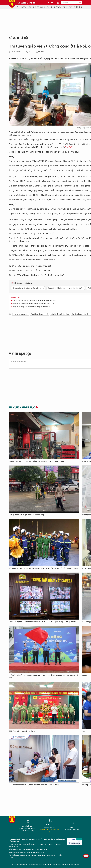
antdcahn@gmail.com (72, 830)
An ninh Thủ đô (26, 3)
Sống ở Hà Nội (19, 38)
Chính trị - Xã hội (39, 7)
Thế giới (50, 7)
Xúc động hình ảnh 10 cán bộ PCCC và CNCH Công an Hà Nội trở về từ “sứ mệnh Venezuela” (44, 568)
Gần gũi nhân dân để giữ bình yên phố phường (27, 515)
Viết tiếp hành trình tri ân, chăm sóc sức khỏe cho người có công (34, 785)
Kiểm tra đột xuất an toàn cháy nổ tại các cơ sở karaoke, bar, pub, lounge (37, 461)
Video (65, 7)
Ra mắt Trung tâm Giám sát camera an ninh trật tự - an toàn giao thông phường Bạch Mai (43, 622)
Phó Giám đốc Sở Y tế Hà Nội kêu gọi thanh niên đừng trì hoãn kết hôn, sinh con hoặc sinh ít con (44, 676)
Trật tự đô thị (26, 7)
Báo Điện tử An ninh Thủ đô (12, 4)
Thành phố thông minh (77, 7)
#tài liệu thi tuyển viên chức (60, 314)
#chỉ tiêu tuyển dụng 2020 (40, 314)
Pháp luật (58, 7)
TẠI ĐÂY (69, 147)
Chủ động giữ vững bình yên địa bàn (23, 731)
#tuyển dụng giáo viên (21, 314)
